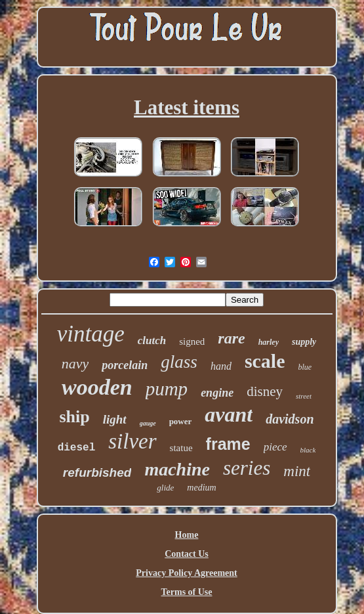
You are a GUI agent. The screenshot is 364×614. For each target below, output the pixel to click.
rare (231, 338)
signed (192, 341)
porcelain (125, 365)
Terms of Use (186, 592)
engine (217, 393)
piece (275, 447)
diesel (77, 448)
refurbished (97, 472)
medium (201, 488)
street (304, 396)
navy (75, 363)
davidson (290, 419)
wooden (97, 387)
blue (305, 367)
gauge (148, 423)
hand (221, 366)
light (115, 419)
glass (179, 362)
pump (167, 389)
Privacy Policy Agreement (186, 573)
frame (228, 444)
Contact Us (187, 554)
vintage (91, 334)
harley (269, 342)
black (308, 450)
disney (265, 391)
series (247, 468)
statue (181, 448)
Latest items (187, 107)
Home (187, 535)
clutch (152, 340)
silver (132, 441)
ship (74, 417)
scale (265, 361)
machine (177, 469)
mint (297, 471)
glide (165, 488)
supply (304, 342)
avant (229, 414)
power (181, 421)
